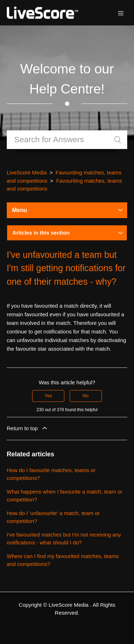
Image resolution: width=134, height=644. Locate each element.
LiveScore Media (27, 172)
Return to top (28, 428)
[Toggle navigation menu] (121, 13)
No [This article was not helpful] (86, 396)
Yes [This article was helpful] (48, 396)
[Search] (67, 140)
